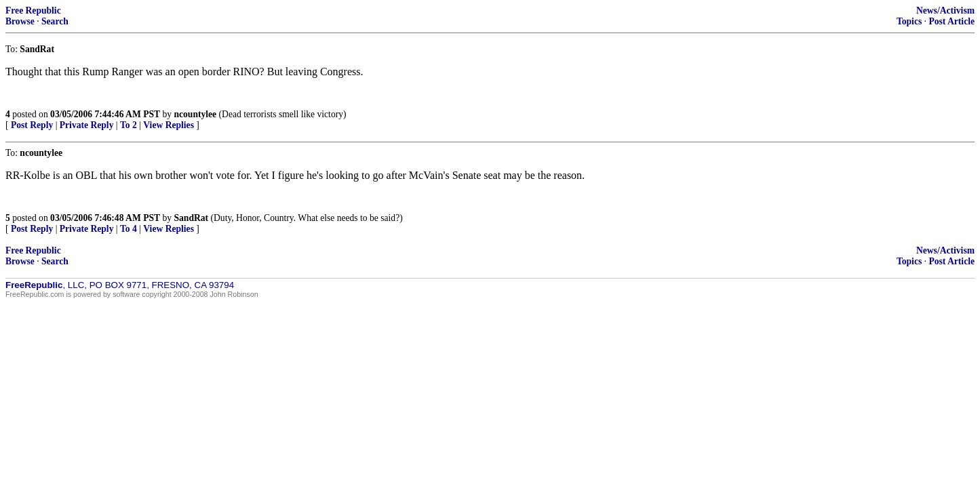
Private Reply (87, 125)
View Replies (169, 125)
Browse (20, 21)
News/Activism (945, 11)
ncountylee (195, 114)
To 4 (129, 229)
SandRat (191, 218)
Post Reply (32, 125)
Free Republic (33, 11)
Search (55, 21)
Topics (909, 21)
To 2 (129, 125)
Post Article (952, 21)
